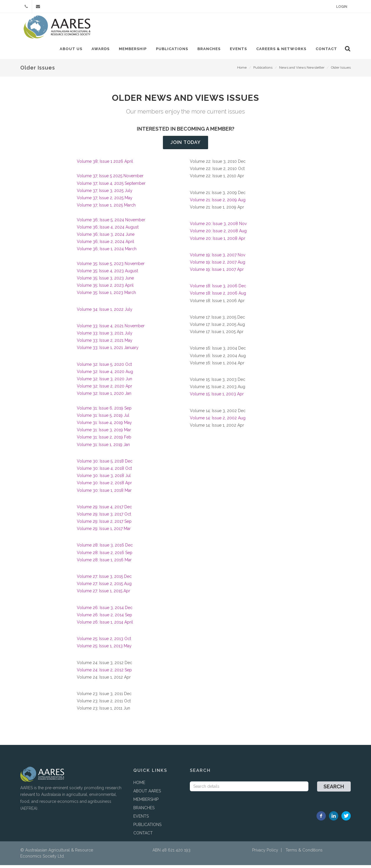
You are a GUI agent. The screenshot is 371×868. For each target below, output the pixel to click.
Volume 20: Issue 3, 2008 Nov (219, 226)
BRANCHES (144, 811)
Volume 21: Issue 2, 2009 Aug (218, 203)
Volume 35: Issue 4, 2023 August (107, 274)
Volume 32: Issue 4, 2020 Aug (105, 374)
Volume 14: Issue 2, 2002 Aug (218, 421)
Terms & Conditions (304, 853)
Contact (325, 49)
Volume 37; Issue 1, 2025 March (106, 208)
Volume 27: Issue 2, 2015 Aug (104, 586)
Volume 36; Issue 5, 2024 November (111, 223)
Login (342, 7)
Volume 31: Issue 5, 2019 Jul (103, 418)
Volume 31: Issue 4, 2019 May (104, 425)
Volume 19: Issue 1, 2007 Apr (217, 272)
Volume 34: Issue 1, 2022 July (105, 312)
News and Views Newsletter (302, 70)
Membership (132, 49)
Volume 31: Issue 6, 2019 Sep (104, 411)
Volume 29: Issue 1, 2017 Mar (104, 531)
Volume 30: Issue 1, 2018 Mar (104, 493)
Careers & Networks (280, 49)
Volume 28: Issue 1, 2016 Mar (104, 563)
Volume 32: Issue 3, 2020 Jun (104, 382)
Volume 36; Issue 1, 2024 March (107, 252)
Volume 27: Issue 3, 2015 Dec (104, 579)
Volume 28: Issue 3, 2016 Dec (105, 548)
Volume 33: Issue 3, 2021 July (105, 336)
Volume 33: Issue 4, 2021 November (111, 329)
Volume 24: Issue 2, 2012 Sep (104, 673)
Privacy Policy (265, 853)
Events (238, 49)
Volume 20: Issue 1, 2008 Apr (218, 241)
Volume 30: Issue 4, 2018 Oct (104, 471)
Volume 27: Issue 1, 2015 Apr (103, 594)
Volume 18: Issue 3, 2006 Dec (218, 289)
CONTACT (143, 836)
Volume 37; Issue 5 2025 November (110, 179)
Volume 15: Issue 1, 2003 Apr (217, 397)
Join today (185, 145)
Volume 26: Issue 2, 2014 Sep (104, 618)
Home (242, 70)
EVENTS (141, 819)
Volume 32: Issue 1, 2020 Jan (104, 396)
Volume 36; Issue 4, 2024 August (108, 230)
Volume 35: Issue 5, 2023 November (111, 266)
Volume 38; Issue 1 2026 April (105, 164)
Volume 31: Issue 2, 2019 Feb (104, 440)
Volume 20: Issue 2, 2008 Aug (219, 234)
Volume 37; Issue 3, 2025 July (105, 193)
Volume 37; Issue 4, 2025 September (111, 186)
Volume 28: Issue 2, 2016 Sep (105, 555)
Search (334, 789)
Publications (171, 49)
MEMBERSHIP (146, 802)
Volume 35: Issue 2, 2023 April (105, 288)
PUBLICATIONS (147, 827)
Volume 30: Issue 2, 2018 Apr (104, 486)
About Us (70, 49)
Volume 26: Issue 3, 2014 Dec (105, 611)
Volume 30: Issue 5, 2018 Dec (105, 464)
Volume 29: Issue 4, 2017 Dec (104, 510)
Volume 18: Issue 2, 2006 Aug (219, 296)
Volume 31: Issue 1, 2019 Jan (103, 447)
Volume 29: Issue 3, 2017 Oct (104, 517)
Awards (100, 49)
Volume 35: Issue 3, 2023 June (105, 281)
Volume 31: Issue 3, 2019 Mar (104, 433)
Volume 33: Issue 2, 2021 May (105, 343)
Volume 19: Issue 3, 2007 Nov (218, 258)
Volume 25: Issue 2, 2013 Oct (104, 642)
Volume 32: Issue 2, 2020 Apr (104, 389)
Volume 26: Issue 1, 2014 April (105, 625)
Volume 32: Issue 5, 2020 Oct (104, 367)
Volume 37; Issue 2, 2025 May (105, 201)
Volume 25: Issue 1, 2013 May (104, 649)
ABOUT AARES (147, 794)
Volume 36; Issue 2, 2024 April (106, 244)
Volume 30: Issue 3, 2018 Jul (104, 478)
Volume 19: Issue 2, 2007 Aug (218, 265)
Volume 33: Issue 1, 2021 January (108, 350)
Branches (208, 49)
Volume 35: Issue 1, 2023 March (106, 295)
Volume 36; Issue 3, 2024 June (106, 237)
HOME (139, 785)
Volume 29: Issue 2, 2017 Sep (104, 524)
